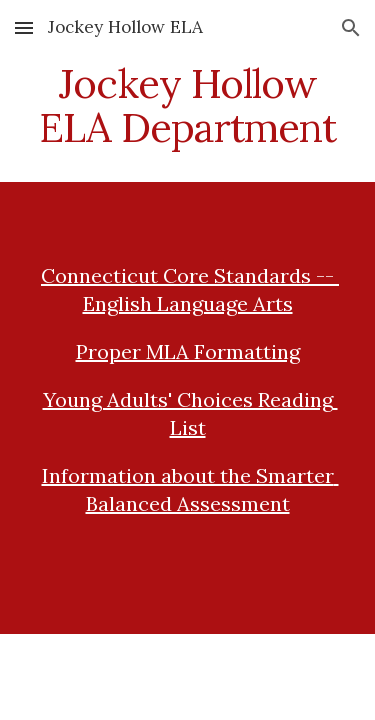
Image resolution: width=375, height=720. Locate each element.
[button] (24, 27)
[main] (188, 106)
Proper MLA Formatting (188, 351)
